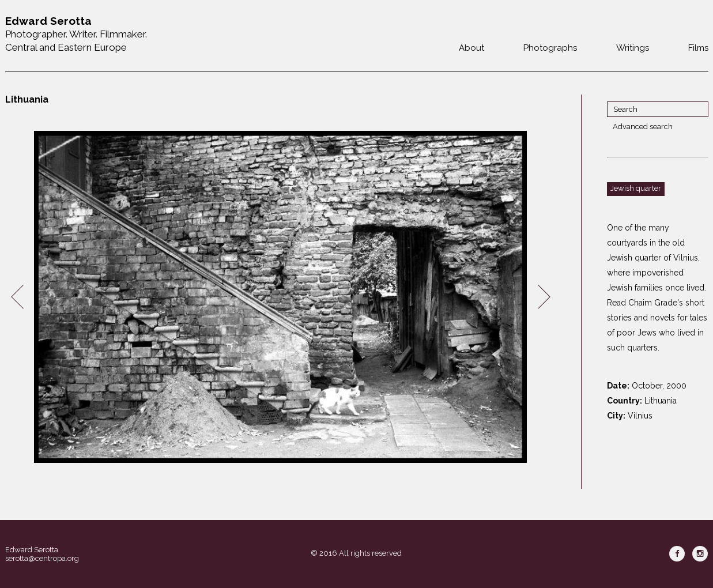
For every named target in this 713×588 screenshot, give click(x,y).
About (471, 48)
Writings (633, 48)
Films (698, 48)
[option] (281, 297)
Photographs (550, 48)
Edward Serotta (32, 550)
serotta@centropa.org (42, 558)
